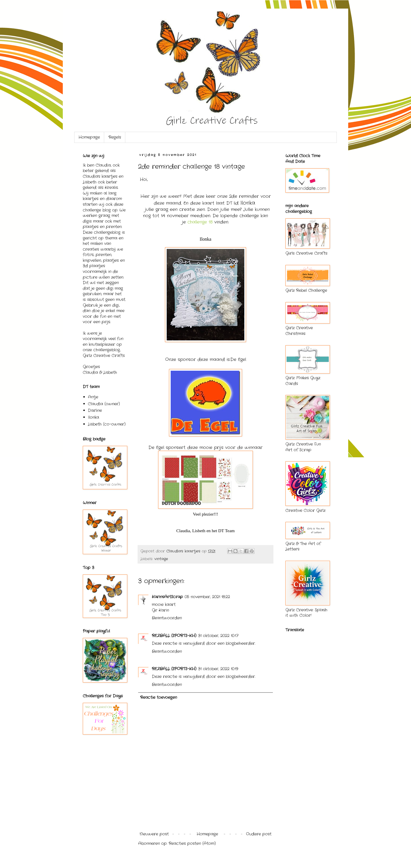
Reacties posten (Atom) (192, 843)
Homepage (89, 137)
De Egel (238, 360)
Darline (95, 410)
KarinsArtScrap (167, 597)
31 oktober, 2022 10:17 (218, 636)
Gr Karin (160, 610)
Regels (115, 137)
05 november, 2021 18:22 (207, 597)
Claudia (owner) (104, 404)
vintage (161, 559)
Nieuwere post (154, 834)
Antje (93, 397)
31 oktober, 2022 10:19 (218, 669)
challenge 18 (200, 222)
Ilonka (93, 417)
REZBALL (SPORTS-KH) (174, 636)
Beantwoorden (167, 618)
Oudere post (259, 834)
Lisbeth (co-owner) (107, 424)
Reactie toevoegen (159, 697)
